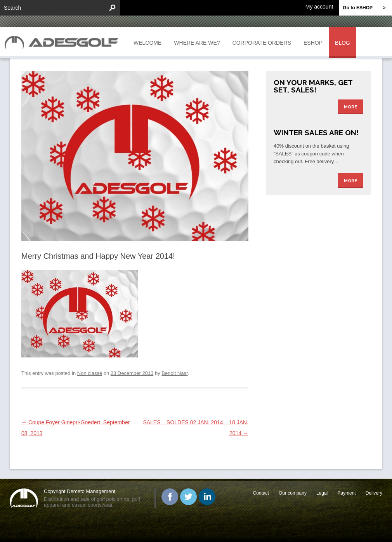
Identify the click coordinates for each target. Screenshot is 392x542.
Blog (343, 43)
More (350, 107)
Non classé (90, 373)
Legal (322, 493)
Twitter (188, 497)
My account (319, 6)
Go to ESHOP (367, 8)
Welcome (147, 43)
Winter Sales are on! (316, 132)
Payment (346, 493)
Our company (293, 493)
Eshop (313, 43)
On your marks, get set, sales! (313, 86)
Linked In (207, 497)
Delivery (374, 493)
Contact (261, 493)
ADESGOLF (64, 42)
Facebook (170, 497)
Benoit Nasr (174, 373)
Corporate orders (262, 43)
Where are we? (197, 43)
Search (12, 8)
